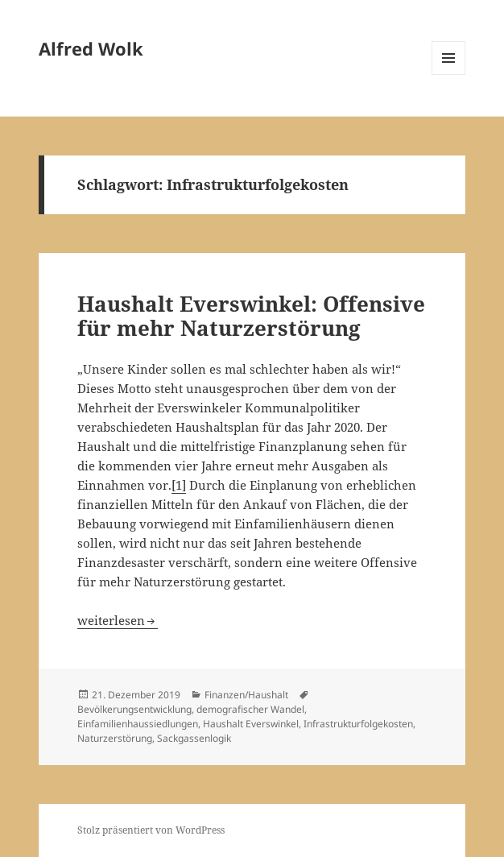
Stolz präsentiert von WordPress (151, 830)
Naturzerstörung (115, 738)
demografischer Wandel (250, 709)
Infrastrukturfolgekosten (358, 724)
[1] (179, 485)
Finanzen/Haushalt (246, 695)
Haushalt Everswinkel (251, 724)
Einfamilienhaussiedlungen (138, 724)
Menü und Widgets (449, 75)
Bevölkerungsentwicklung (134, 709)
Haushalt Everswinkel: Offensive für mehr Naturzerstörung (251, 316)
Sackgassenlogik (194, 738)
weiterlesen (118, 620)
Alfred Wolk (91, 48)
